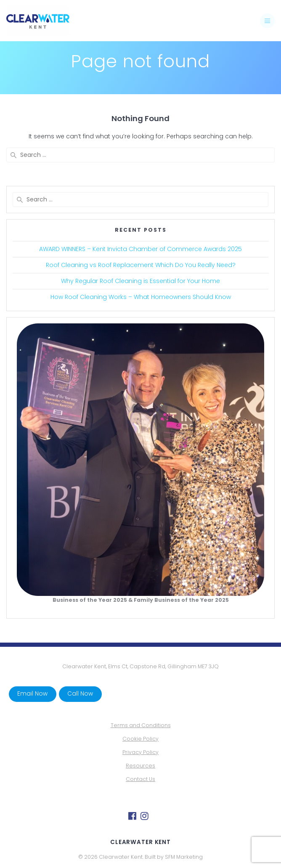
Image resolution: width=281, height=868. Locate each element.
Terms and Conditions (141, 725)
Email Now (32, 694)
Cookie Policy (140, 739)
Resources (140, 766)
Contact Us (140, 779)
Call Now (80, 694)
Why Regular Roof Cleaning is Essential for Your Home (140, 281)
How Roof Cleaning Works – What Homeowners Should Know (141, 297)
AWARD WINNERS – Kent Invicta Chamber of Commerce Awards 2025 (140, 249)
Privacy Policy (140, 752)
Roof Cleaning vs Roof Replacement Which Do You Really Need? (141, 265)
